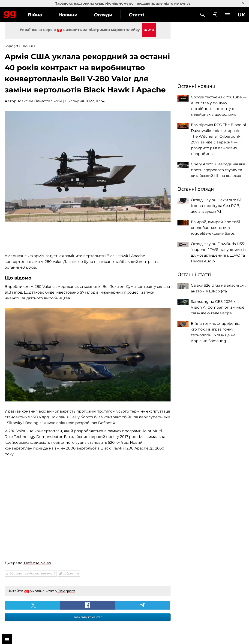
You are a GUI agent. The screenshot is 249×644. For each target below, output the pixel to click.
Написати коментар (87, 617)
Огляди (103, 15)
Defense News (37, 563)
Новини (68, 15)
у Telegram (65, 591)
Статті (136, 15)
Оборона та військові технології (32, 573)
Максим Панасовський (40, 101)
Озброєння (71, 573)
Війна (35, 15)
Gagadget (10, 14)
